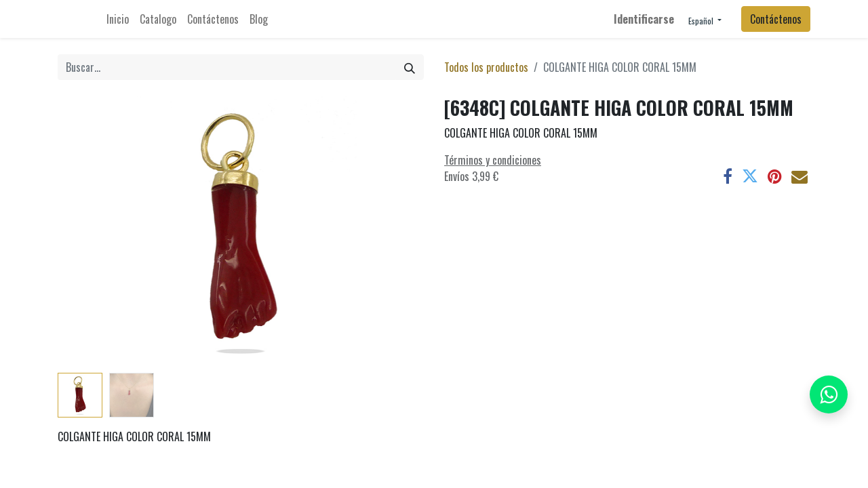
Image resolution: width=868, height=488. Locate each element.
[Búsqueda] (410, 67)
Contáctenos (776, 19)
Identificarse (644, 19)
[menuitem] (118, 19)
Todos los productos (486, 67)
